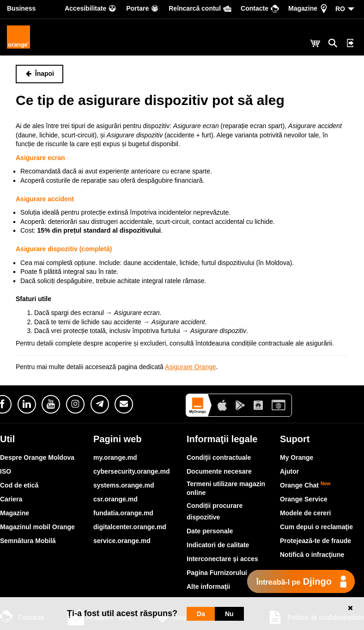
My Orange (297, 457)
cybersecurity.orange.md (131, 471)
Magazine (15, 513)
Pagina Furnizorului (217, 573)
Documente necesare (219, 471)
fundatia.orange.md (123, 513)
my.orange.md (115, 457)
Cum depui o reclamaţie (316, 527)
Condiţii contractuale (219, 457)
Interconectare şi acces (222, 559)
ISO (6, 471)
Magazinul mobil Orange (37, 527)
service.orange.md (122, 541)
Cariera (11, 499)
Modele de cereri (306, 513)
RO (340, 9)
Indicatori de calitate (218, 545)
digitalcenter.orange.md (130, 527)
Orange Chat (305, 485)
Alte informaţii (208, 587)
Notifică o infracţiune (312, 555)
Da (201, 614)
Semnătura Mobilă (28, 541)
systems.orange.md (124, 485)
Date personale (210, 531)
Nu (229, 614)
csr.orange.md (115, 499)
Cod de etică (19, 485)
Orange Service (304, 499)
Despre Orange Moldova (37, 457)
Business (21, 8)
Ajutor (289, 471)
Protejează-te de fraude (315, 541)
